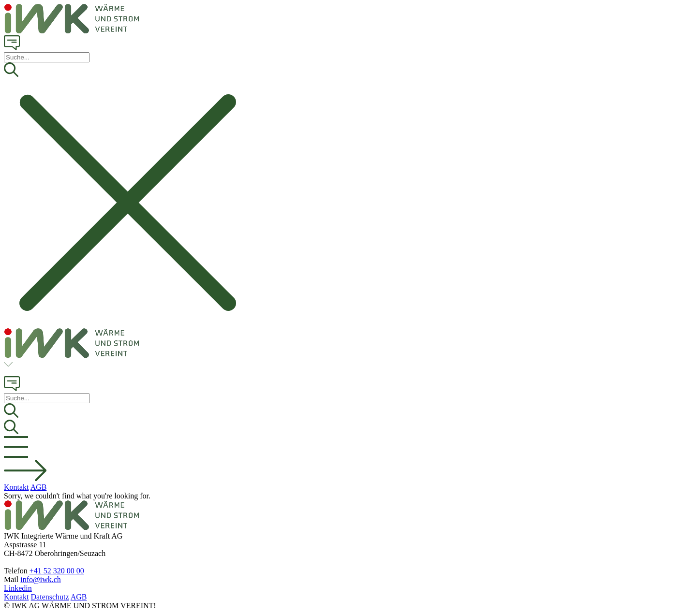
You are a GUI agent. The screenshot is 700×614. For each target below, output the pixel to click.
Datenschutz (50, 597)
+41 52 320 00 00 (57, 571)
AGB (39, 487)
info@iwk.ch (41, 579)
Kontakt (16, 487)
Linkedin (18, 588)
